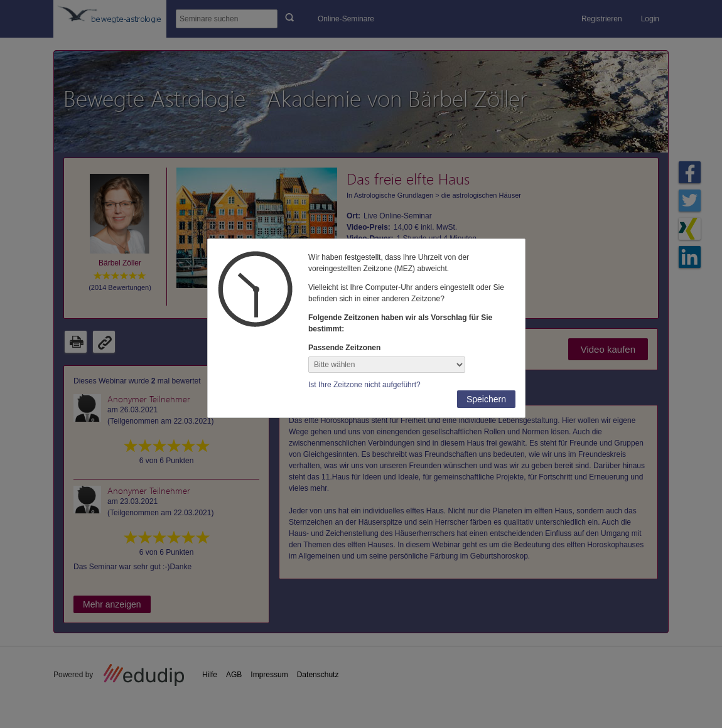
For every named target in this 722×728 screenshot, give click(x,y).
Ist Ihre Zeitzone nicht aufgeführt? (364, 385)
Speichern (486, 399)
